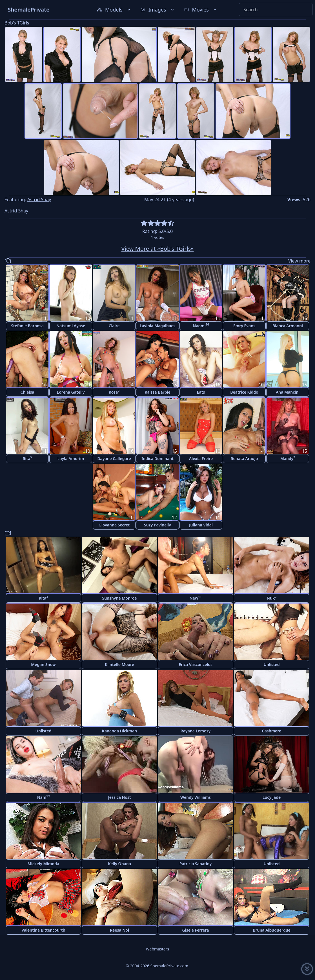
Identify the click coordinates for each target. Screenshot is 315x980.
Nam (44, 797)
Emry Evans (244, 326)
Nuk (272, 598)
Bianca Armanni (288, 326)
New (196, 598)
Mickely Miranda (44, 864)
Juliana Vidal (201, 525)
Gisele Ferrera (196, 930)
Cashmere (272, 731)
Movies (201, 10)
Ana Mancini (288, 392)
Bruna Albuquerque (272, 930)
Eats (201, 392)
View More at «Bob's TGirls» (158, 249)
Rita (27, 458)
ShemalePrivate (29, 9)
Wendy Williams (196, 797)
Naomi (201, 325)
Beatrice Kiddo (244, 392)
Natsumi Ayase (71, 326)
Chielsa (27, 392)
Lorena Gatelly (71, 392)
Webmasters (157, 949)
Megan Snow (43, 664)
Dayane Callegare (114, 458)
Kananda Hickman (119, 731)
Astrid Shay (39, 199)
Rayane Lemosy (196, 731)
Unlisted (272, 664)
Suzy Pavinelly (157, 525)
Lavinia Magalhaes (158, 326)
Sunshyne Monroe (119, 598)
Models (114, 10)
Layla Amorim (71, 458)
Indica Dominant (157, 458)
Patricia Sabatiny (196, 864)
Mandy (288, 458)
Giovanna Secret (114, 525)
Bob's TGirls (17, 23)
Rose (114, 392)
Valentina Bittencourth (43, 930)
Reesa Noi (119, 930)
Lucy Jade (272, 797)
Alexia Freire (201, 458)
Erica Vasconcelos (196, 664)
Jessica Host (120, 797)
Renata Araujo (244, 458)
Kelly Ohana (119, 864)
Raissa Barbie (157, 392)
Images (158, 10)
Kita (44, 598)
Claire (114, 326)
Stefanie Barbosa (27, 326)
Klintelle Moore (119, 664)
